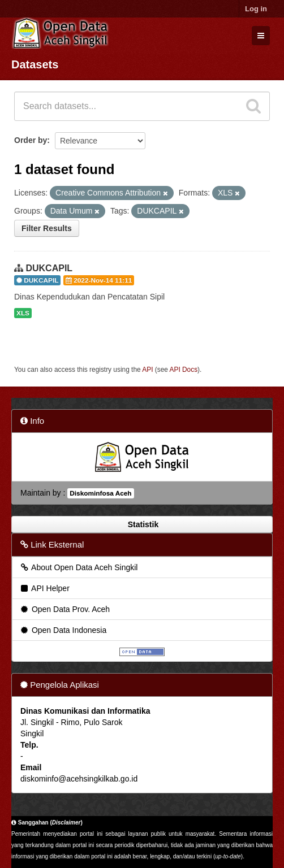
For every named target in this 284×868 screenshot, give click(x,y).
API (147, 370)
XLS (23, 313)
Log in (256, 9)
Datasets (35, 64)
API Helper (44, 588)
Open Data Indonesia (63, 630)
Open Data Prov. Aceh (64, 609)
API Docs (184, 370)
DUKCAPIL (49, 268)
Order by (31, 140)
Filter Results (47, 228)
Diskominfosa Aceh (100, 493)
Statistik (142, 524)
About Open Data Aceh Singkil (78, 567)
